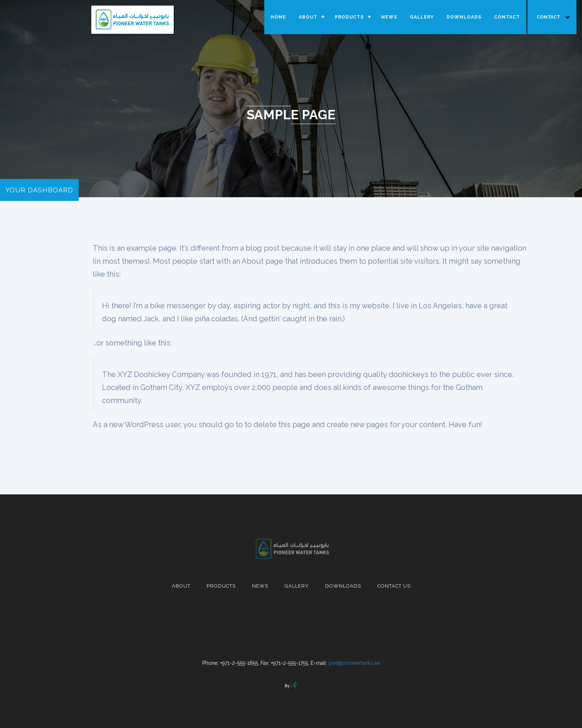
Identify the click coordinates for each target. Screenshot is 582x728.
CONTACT (507, 17)
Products (221, 586)
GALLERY (422, 17)
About (181, 586)
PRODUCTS (349, 17)
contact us (394, 586)
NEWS (389, 17)
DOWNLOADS (464, 17)
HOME (278, 17)
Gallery (297, 586)
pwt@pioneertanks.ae (354, 663)
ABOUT (308, 17)
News (260, 586)
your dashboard (39, 190)
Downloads (343, 586)
